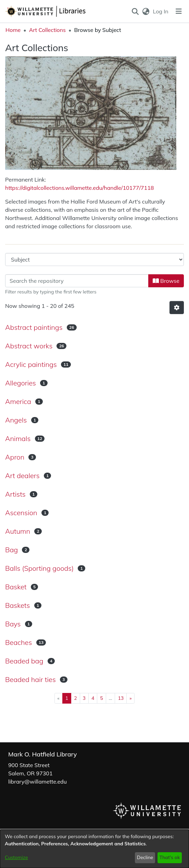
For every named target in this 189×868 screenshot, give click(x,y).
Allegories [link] (21, 383)
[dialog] (94, 849)
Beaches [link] (18, 642)
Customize (16, 857)
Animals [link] (18, 438)
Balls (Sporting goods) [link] (39, 568)
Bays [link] (13, 624)
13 (121, 698)
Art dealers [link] (22, 476)
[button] (135, 11)
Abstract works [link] (29, 346)
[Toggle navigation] (179, 11)
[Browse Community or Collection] (94, 259)
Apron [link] (15, 457)
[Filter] (77, 281)
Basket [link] (16, 587)
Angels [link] (16, 420)
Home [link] (13, 30)
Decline (145, 857)
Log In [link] (161, 11)
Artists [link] (15, 494)
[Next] (130, 698)
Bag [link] (11, 550)
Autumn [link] (18, 531)
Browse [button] (166, 281)
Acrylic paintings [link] (31, 364)
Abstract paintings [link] (34, 327)
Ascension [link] (21, 513)
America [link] (18, 401)
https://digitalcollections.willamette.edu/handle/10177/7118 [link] (79, 188)
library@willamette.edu (37, 782)
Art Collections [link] (47, 30)
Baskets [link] (17, 605)
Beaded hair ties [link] (30, 679)
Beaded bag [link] (24, 661)
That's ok (169, 857)
